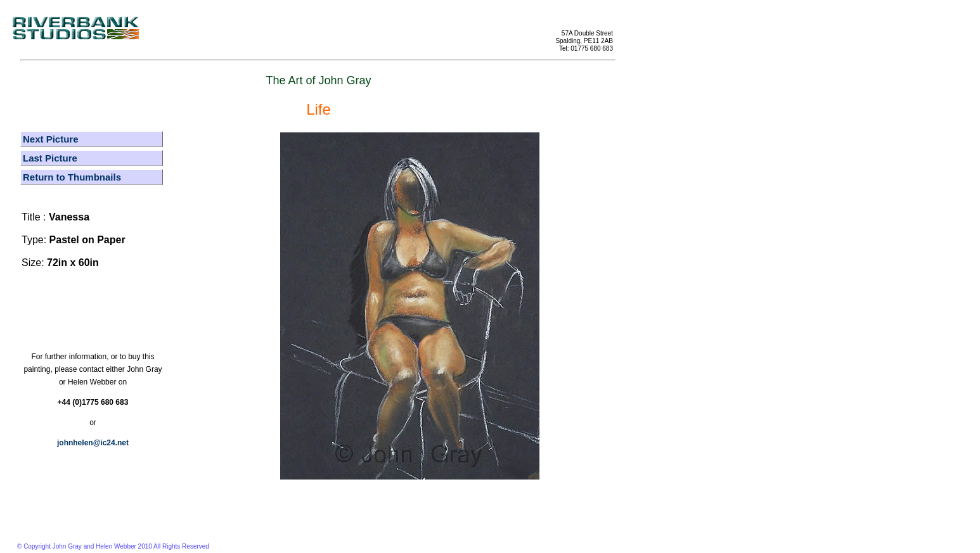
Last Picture (50, 158)
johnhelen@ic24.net (93, 443)
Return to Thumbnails (72, 177)
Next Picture (51, 139)
